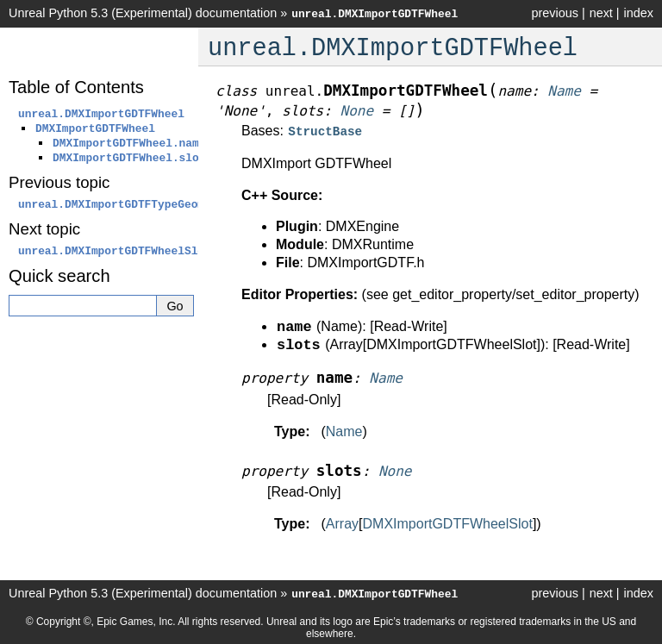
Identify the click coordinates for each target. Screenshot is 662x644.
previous (554, 13)
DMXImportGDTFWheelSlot (448, 522)
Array (342, 522)
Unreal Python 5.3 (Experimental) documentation (143, 13)
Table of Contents (76, 87)
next (601, 13)
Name (344, 430)
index (639, 13)
